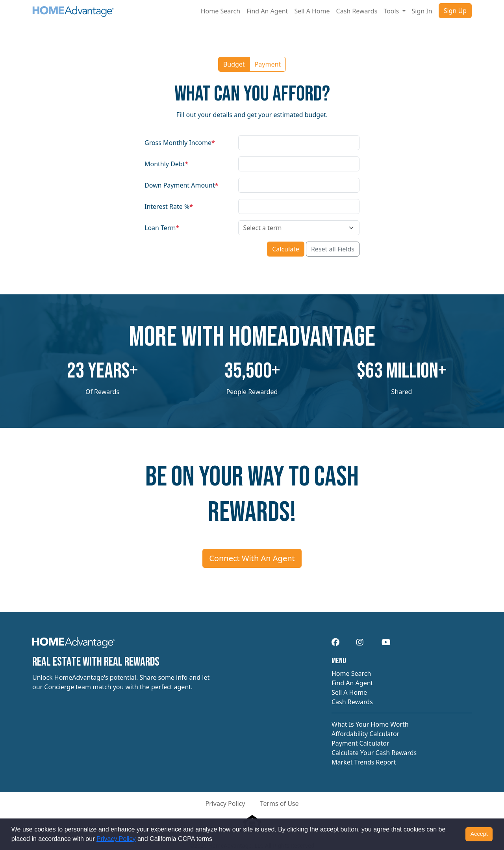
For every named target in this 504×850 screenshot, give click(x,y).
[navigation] (73, 645)
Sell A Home (312, 11)
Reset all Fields (333, 249)
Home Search (220, 11)
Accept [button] (479, 834)
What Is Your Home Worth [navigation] (370, 724)
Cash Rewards (357, 11)
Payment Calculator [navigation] (360, 743)
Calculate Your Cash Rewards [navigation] (374, 753)
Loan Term (162, 228)
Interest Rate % (169, 206)
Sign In (422, 11)
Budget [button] (234, 64)
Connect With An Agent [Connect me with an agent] (252, 558)
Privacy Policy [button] (225, 804)
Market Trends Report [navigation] (364, 762)
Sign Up (455, 11)
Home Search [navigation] (351, 673)
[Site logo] (73, 11)
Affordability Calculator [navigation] (365, 734)
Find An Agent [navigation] (352, 683)
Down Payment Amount (181, 185)
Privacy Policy (116, 839)
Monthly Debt (166, 164)
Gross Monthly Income (180, 143)
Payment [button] (268, 64)
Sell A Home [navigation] (349, 692)
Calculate (286, 249)
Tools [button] (392, 11)
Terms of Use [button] (280, 804)
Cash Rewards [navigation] (352, 702)
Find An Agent (267, 11)
